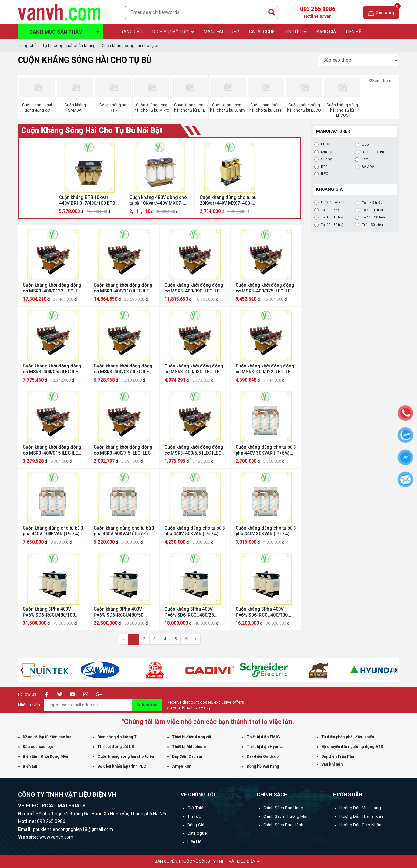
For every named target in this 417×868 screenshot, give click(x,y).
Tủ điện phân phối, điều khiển (348, 737)
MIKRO (327, 152)
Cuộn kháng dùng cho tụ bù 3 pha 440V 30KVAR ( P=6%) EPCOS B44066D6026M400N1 (266, 450)
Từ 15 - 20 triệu (374, 217)
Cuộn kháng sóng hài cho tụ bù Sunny (228, 108)
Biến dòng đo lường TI (118, 737)
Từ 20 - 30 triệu (333, 225)
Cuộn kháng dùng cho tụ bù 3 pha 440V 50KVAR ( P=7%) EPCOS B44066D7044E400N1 (195, 531)
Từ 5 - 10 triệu (373, 210)
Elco (365, 145)
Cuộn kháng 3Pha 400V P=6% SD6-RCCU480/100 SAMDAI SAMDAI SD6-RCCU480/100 (49, 612)
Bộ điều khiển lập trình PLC (122, 766)
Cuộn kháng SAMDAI (75, 108)
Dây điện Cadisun (188, 756)
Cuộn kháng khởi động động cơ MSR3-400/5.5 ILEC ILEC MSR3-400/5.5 (194, 450)
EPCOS (327, 144)
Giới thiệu (196, 808)
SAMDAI (368, 167)
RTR (324, 167)
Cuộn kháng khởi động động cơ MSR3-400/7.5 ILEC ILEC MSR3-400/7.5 (123, 450)
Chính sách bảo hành (283, 825)
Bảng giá (196, 825)
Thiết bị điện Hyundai (266, 747)
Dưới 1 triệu (331, 202)
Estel (366, 159)
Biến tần (30, 766)
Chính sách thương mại (285, 816)
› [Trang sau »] (196, 639)
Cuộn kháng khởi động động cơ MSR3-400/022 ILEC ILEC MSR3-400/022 (265, 369)
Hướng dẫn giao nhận (360, 825)
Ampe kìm (182, 766)
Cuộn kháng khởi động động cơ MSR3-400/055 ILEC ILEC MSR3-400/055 (52, 369)
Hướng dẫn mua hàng (360, 808)
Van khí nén (332, 764)
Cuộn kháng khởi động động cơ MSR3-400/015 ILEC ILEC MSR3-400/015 (52, 450)
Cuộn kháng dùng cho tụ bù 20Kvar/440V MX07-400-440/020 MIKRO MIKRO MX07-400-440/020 (228, 200)
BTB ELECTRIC (374, 152)
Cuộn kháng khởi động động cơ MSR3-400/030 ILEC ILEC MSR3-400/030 (194, 369)
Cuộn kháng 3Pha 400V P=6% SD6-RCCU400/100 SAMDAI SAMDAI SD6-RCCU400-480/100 (262, 612)
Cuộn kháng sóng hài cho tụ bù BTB (190, 108)
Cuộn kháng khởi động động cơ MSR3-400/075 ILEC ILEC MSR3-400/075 (265, 288)
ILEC (324, 174)
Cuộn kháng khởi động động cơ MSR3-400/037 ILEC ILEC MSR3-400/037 (123, 369)
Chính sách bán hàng (283, 808)
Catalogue (197, 833)
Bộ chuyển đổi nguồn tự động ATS (352, 747)
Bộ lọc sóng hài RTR (113, 108)
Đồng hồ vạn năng (263, 766)
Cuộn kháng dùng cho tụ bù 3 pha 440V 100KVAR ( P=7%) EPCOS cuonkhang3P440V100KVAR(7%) (53, 531)
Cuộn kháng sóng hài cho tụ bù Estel (266, 108)
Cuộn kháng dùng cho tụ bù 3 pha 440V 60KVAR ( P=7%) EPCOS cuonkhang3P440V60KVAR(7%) (124, 531)
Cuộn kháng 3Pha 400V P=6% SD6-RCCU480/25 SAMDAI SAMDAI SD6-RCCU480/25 (189, 612)
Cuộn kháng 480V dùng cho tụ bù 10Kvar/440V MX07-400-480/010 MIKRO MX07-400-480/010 (158, 200)
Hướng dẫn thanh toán (361, 816)
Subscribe (147, 705)
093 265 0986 (318, 12)
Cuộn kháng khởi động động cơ (37, 108)
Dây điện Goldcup (263, 756)
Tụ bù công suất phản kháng (69, 45)
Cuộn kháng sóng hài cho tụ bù (131, 45)
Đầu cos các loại (38, 747)
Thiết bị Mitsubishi (189, 747)
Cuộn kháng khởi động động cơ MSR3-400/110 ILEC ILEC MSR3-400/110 (123, 288)
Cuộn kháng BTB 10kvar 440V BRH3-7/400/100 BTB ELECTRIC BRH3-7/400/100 (87, 200)
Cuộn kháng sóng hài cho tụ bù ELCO (304, 108)
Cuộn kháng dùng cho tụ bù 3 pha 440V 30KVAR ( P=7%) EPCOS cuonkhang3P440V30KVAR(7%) (266, 531)
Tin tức (194, 816)
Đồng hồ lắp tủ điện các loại (48, 737)
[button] (22, 670)
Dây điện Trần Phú (338, 756)
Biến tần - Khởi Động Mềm (46, 756)
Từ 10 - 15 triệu (333, 217)
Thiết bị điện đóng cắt (192, 737)
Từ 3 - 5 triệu (331, 210)
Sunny (326, 159)
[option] (89, 178)
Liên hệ (194, 842)
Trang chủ (27, 45)
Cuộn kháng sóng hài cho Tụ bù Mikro (152, 108)
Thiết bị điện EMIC (263, 737)
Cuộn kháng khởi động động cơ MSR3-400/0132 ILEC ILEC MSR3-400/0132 (53, 288)
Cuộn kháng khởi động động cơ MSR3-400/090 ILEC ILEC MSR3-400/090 (194, 288)
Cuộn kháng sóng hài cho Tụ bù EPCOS (342, 110)
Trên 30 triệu (372, 225)
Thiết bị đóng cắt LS (116, 747)
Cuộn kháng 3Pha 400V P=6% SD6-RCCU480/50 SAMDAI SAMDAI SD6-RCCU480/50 (119, 612)
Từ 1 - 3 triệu (372, 203)
